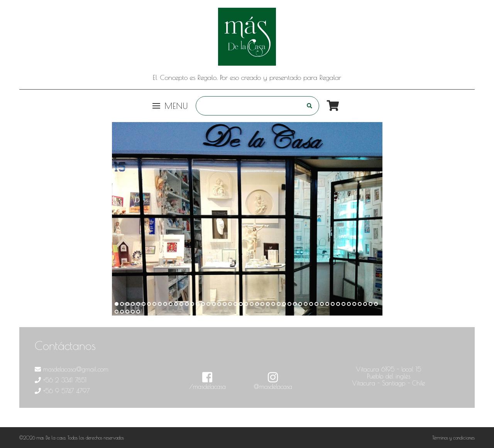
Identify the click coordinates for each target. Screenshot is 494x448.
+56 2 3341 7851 (61, 380)
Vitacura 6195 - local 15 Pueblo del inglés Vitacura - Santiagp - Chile (388, 376)
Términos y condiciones (453, 438)
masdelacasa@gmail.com (72, 369)
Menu (170, 106)
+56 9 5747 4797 (62, 391)
